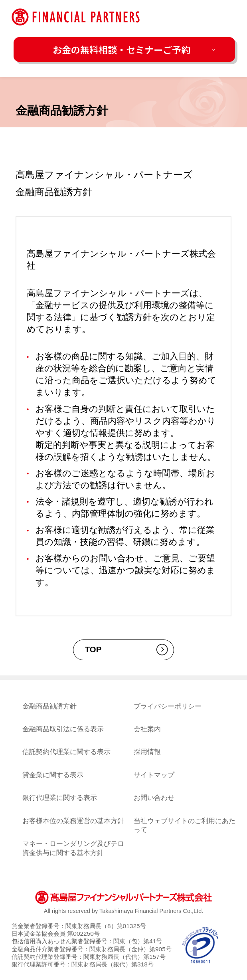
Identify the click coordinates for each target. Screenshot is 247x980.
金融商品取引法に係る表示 (63, 729)
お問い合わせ (154, 798)
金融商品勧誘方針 (49, 706)
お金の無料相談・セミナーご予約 (122, 49)
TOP (93, 649)
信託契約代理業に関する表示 (66, 752)
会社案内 (147, 729)
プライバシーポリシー (168, 706)
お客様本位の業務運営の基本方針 (73, 821)
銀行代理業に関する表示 (60, 798)
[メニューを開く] (227, 17)
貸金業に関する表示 (53, 775)
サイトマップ (154, 775)
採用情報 (147, 752)
